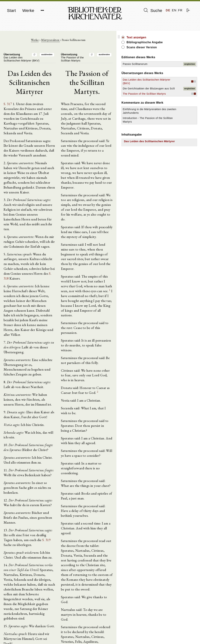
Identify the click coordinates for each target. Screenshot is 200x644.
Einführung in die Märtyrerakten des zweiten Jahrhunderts (170, 131)
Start (11, 11)
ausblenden (64, 56)
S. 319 (12, 457)
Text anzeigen (170, 37)
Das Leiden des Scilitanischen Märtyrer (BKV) (166, 87)
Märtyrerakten (67, 42)
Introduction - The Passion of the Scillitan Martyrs (170, 143)
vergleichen (190, 66)
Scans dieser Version (175, 47)
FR (180, 10)
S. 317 (7, 97)
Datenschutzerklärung (166, 636)
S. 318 (53, 233)
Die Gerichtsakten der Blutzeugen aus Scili (168, 99)
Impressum (160, 632)
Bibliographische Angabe (178, 42)
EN (174, 10)
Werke (28, 11)
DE (168, 10)
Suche (153, 10)
